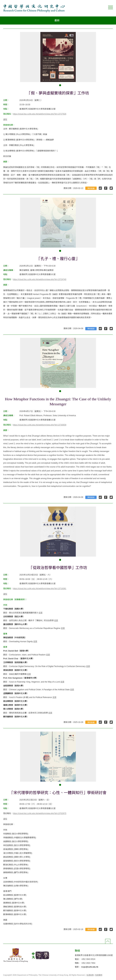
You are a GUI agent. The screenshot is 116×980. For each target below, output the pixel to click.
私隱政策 (90, 975)
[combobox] (58, 21)
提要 (41, 613)
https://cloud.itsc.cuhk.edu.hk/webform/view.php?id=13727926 (40, 114)
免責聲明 (99, 975)
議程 (5, 119)
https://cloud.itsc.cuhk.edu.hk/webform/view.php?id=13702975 (40, 813)
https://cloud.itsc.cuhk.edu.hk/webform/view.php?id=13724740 (40, 279)
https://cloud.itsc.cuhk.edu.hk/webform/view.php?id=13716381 (40, 589)
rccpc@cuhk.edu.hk (90, 967)
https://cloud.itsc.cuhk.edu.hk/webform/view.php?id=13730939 (40, 425)
